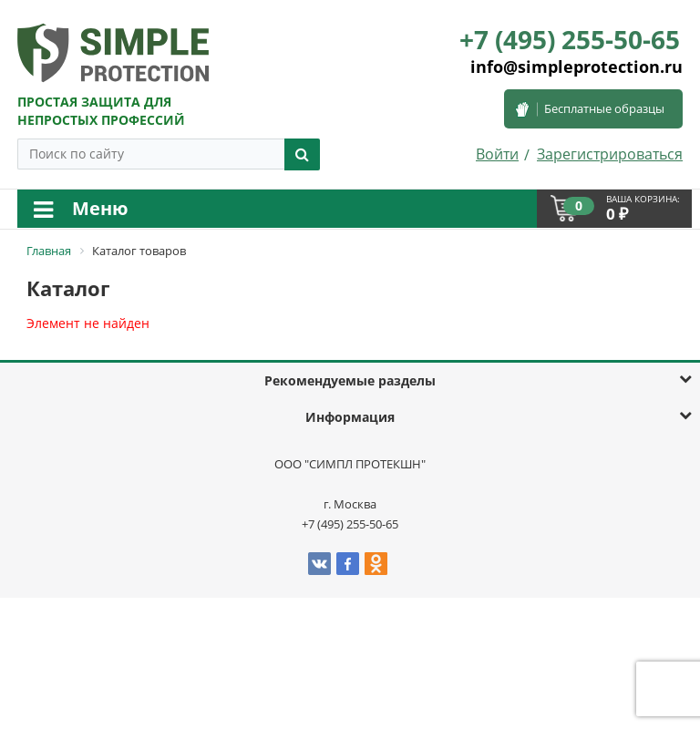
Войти (497, 154)
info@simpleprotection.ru (576, 67)
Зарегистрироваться (610, 154)
